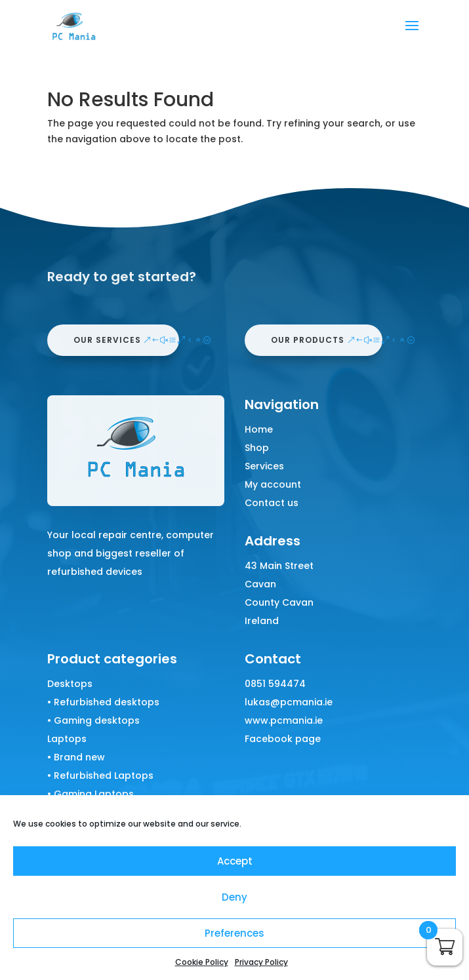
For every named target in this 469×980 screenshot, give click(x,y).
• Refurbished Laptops (100, 775)
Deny (234, 897)
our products (308, 340)
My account (273, 484)
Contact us (272, 503)
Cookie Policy (202, 962)
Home (259, 429)
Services (264, 466)
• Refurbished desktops (103, 702)
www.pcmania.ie (284, 720)
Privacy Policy (261, 962)
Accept (235, 861)
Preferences (234, 933)
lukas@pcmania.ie (289, 702)
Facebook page (283, 739)
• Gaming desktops (93, 720)
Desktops (70, 684)
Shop (257, 448)
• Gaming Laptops (91, 794)
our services (107, 340)
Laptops (67, 739)
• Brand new (76, 757)
